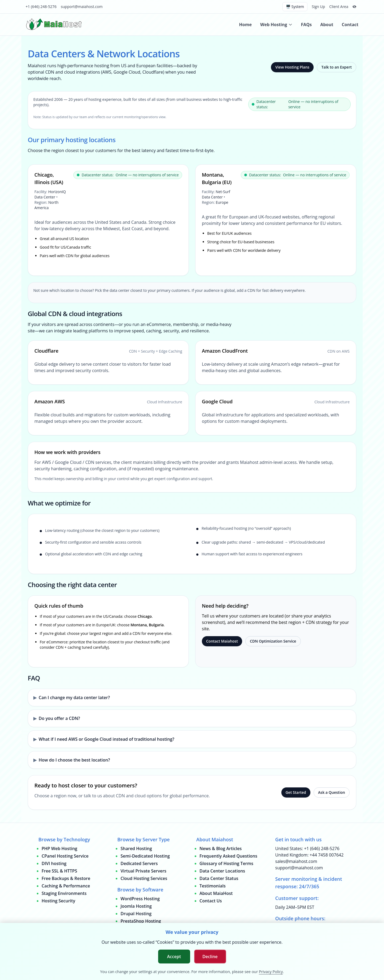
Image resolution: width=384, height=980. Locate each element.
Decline (210, 957)
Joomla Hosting (136, 906)
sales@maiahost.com (296, 861)
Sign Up (318, 7)
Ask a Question (332, 792)
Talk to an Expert (337, 67)
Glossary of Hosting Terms (226, 863)
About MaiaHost (216, 893)
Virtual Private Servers (143, 871)
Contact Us (211, 901)
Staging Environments (64, 893)
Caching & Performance (66, 886)
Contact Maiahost (222, 641)
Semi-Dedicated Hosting (145, 856)
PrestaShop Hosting (141, 921)
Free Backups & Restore (66, 878)
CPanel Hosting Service (65, 856)
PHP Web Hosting (59, 848)
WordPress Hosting (140, 899)
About (327, 25)
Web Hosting (276, 25)
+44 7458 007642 (327, 855)
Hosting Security (58, 901)
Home (245, 25)
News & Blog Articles (221, 848)
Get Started (296, 792)
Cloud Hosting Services (144, 878)
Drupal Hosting (136, 914)
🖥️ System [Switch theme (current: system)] (295, 7)
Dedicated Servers (139, 863)
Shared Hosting (136, 848)
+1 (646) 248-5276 (41, 7)
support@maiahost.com (82, 7)
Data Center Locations (222, 871)
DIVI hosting (54, 863)
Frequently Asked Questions (228, 856)
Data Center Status (219, 878)
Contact (350, 25)
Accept (174, 957)
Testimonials (213, 886)
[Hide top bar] (354, 7)
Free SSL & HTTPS (59, 871)
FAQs (307, 25)
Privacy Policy (271, 972)
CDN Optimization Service (273, 641)
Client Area (339, 7)
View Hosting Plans (292, 67)
